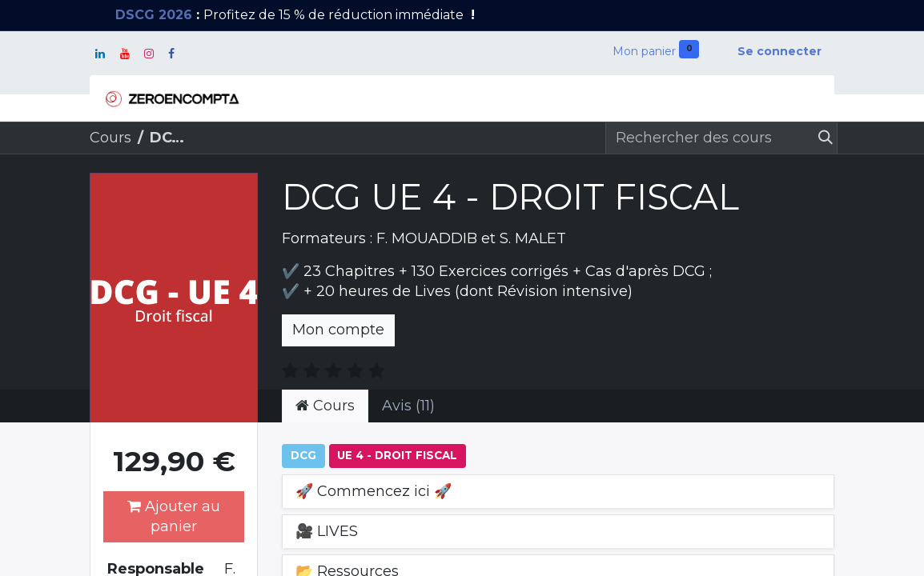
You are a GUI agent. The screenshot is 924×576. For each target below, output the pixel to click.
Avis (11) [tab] (408, 406)
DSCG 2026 (154, 15)
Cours (110, 138)
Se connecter (779, 51)
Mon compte (338, 330)
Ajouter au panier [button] (174, 516)
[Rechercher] (822, 138)
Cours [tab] (325, 406)
